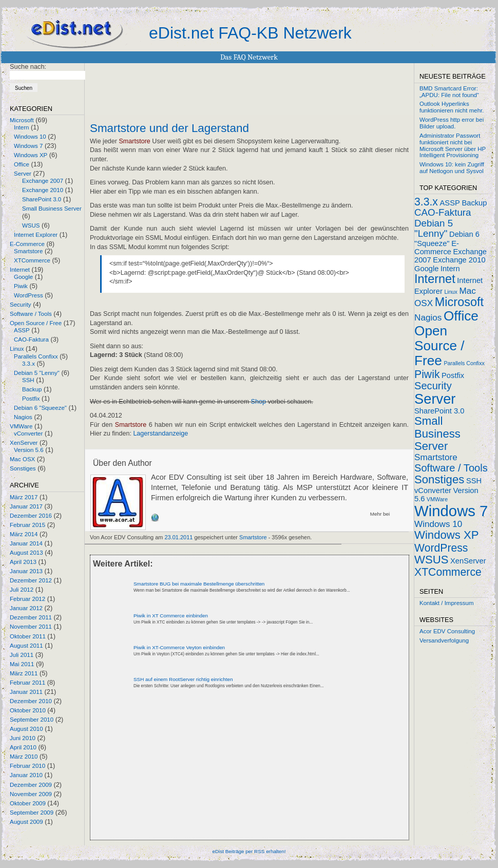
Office (22, 164)
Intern (21, 127)
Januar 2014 (26, 543)
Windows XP (31, 155)
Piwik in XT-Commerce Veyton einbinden (179, 647)
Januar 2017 (26, 506)
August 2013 (26, 553)
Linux (17, 349)
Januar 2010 (26, 775)
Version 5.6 (29, 450)
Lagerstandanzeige (160, 433)
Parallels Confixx (36, 356)
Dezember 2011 (31, 617)
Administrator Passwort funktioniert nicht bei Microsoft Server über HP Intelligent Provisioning (453, 145)
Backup (32, 389)
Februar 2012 (27, 599)
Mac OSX (22, 459)
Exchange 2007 (43, 181)
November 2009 (31, 794)
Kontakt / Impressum (447, 603)
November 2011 (31, 627)
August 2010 (26, 729)
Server (23, 174)
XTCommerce (32, 260)
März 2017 (24, 497)
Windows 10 (30, 137)
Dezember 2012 (31, 580)
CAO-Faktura (31, 339)
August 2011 (26, 646)
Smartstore (28, 251)
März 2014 (24, 534)
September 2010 (32, 720)
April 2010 (23, 747)
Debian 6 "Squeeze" (40, 408)
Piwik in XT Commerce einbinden (171, 616)
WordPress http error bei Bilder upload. (452, 123)
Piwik (21, 286)
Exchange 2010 (43, 190)
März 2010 (24, 757)
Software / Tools (31, 314)
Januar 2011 (26, 692)
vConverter (28, 433)
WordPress (28, 295)
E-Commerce (27, 244)
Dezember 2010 (31, 701)
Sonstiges (23, 468)
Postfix (31, 399)
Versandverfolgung (444, 640)
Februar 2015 (27, 525)
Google (23, 277)
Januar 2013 (26, 571)
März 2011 (24, 673)
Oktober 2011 (28, 636)
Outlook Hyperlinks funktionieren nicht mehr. (452, 107)
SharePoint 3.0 (42, 199)
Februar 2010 (27, 766)
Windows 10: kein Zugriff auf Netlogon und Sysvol (452, 168)
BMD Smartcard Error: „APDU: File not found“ (449, 92)
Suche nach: (28, 67)
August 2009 (26, 822)
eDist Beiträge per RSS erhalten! (249, 851)
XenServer (24, 443)
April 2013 (23, 562)
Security (21, 305)
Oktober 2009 (28, 803)
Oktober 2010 (28, 710)
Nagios (23, 417)
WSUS (31, 225)
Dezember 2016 (31, 516)
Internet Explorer (36, 235)
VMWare (21, 426)
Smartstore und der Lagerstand (169, 128)
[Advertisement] (190, 773)
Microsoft (22, 120)
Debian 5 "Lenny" (37, 373)
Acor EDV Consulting (447, 631)
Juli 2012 (22, 590)
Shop (258, 402)
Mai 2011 (22, 664)
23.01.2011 (179, 537)
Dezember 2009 (31, 785)
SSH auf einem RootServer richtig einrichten (183, 679)
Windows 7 (28, 146)
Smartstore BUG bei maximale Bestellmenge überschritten (199, 584)
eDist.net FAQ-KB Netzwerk (250, 33)
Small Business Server (52, 209)
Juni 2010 (23, 738)
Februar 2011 (27, 683)
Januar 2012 (26, 608)
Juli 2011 (22, 655)
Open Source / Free (36, 323)
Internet (20, 270)
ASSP (22, 330)
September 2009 (32, 813)
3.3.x (28, 364)
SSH (28, 380)
